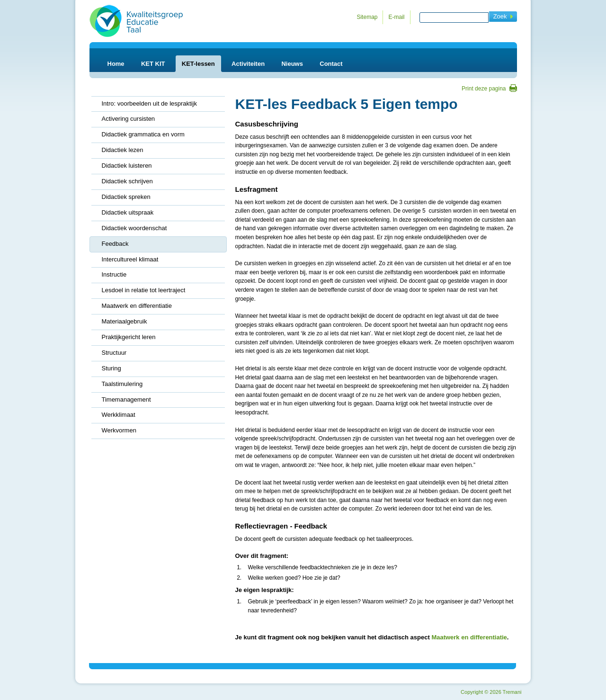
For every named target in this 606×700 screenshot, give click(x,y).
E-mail (396, 17)
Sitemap (367, 17)
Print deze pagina (484, 89)
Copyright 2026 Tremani (491, 692)
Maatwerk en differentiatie (469, 637)
